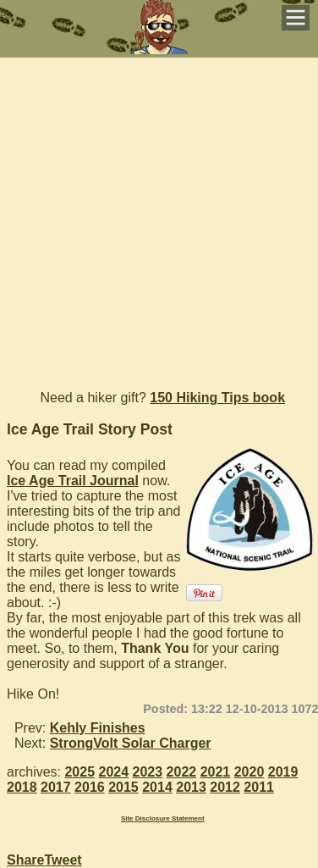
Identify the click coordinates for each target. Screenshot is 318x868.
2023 (148, 772)
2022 (182, 772)
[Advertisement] (159, 216)
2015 (123, 787)
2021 (216, 772)
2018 (22, 787)
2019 (283, 772)
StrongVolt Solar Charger (131, 743)
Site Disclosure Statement (163, 818)
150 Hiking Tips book (217, 398)
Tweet (63, 860)
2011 (259, 787)
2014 (157, 787)
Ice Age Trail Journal (73, 481)
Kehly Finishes (98, 728)
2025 (79, 772)
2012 (225, 787)
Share (25, 860)
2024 (114, 772)
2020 (249, 772)
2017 (56, 787)
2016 (90, 787)
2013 (191, 787)
